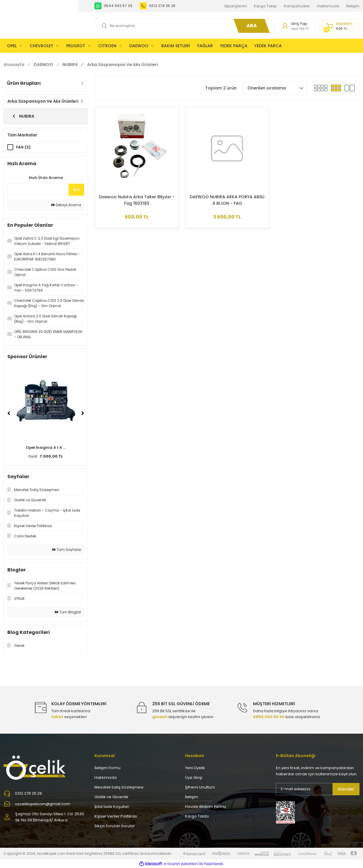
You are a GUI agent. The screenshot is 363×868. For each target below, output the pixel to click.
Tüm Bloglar (68, 612)
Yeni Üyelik (195, 768)
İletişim (192, 797)
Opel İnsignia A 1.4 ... (46, 447)
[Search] (181, 26)
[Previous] (9, 413)
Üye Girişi (194, 778)
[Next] (83, 413)
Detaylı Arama (66, 205)
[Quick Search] (36, 189)
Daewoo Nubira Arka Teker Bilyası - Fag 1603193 (137, 200)
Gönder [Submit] (346, 789)
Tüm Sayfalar (67, 550)
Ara (76, 189)
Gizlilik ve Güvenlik (111, 797)
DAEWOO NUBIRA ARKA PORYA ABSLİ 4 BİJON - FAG (227, 200)
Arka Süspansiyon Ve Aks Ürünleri (123, 65)
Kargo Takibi (197, 816)
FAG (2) (23, 147)
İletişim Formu (107, 768)
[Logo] (35, 767)
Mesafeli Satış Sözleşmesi (119, 787)
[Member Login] (295, 26)
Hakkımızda (106, 778)
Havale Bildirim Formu (206, 807)
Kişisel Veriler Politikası (116, 816)
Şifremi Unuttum (200, 787)
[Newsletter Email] (318, 789)
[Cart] (339, 26)
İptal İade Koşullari (112, 807)
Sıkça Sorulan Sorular (115, 826)
